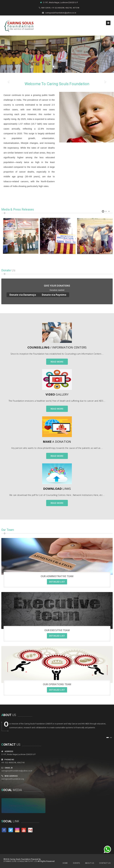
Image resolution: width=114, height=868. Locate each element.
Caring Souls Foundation (23, 806)
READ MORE (57, 362)
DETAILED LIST (57, 582)
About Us (90, 863)
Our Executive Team (57, 630)
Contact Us (105, 863)
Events (76, 863)
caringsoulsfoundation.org (13, 779)
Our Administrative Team (57, 576)
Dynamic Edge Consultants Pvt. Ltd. (21, 861)
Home (65, 863)
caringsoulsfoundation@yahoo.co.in (17, 771)
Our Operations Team (57, 684)
